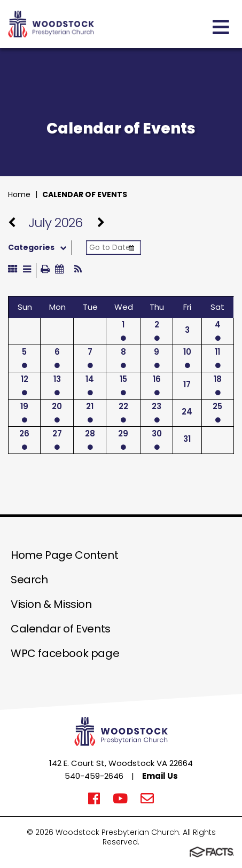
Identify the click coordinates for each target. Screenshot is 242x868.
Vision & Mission (51, 604)
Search (29, 580)
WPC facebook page (65, 653)
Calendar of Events (85, 194)
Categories (40, 247)
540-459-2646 (94, 776)
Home (19, 194)
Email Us (160, 776)
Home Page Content (64, 555)
